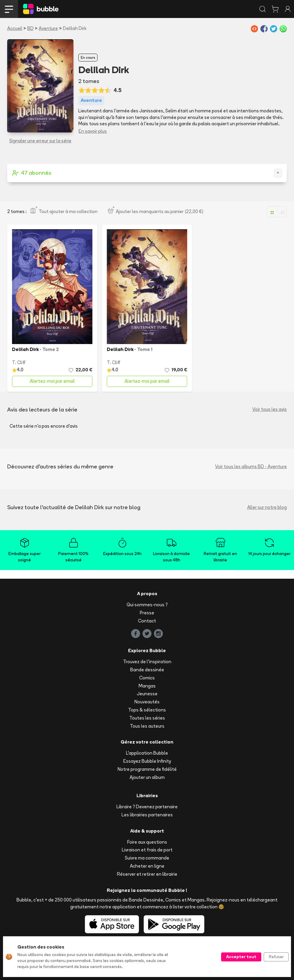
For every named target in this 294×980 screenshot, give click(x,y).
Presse (147, 613)
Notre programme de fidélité (147, 769)
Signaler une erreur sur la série (40, 141)
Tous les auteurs (147, 726)
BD (30, 28)
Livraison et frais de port (147, 850)
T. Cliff (19, 362)
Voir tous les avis (270, 409)
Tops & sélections (147, 710)
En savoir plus (93, 131)
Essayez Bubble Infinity (147, 761)
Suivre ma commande (147, 858)
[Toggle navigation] (9, 9)
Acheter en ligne (147, 866)
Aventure (48, 28)
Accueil (15, 28)
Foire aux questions (147, 842)
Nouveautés (147, 702)
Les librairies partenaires (147, 815)
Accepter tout (241, 957)
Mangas (147, 686)
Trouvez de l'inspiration (147, 662)
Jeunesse (147, 694)
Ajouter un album (147, 777)
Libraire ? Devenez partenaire (147, 807)
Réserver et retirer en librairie (147, 874)
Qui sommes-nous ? (147, 605)
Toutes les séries (147, 718)
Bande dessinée (147, 670)
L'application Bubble (147, 753)
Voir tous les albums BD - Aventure (251, 466)
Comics (147, 678)
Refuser (276, 957)
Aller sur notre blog (267, 507)
